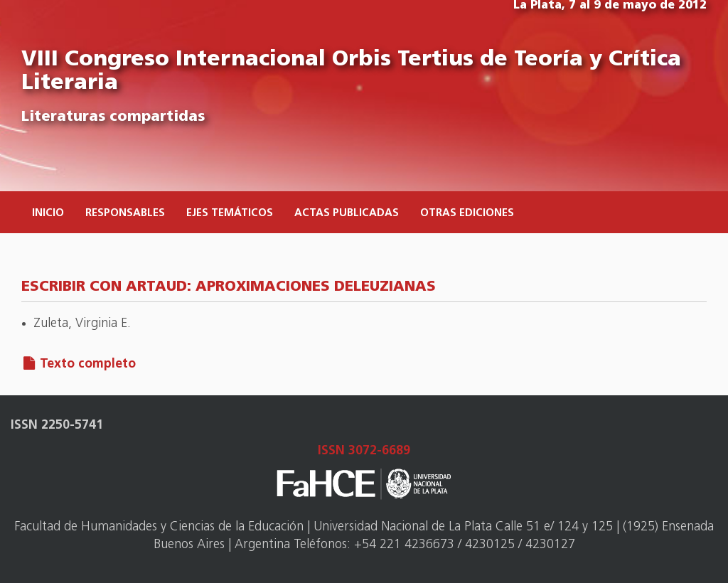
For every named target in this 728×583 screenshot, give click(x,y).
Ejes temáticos (230, 214)
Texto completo (88, 364)
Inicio (48, 214)
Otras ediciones (467, 214)
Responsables (125, 214)
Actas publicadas (347, 214)
